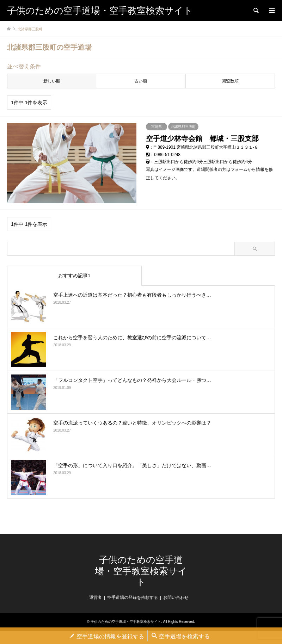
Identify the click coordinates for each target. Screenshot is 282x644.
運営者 (96, 595)
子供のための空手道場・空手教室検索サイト (141, 568)
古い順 (141, 81)
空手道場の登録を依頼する (133, 595)
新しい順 (52, 81)
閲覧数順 (230, 81)
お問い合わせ (176, 595)
